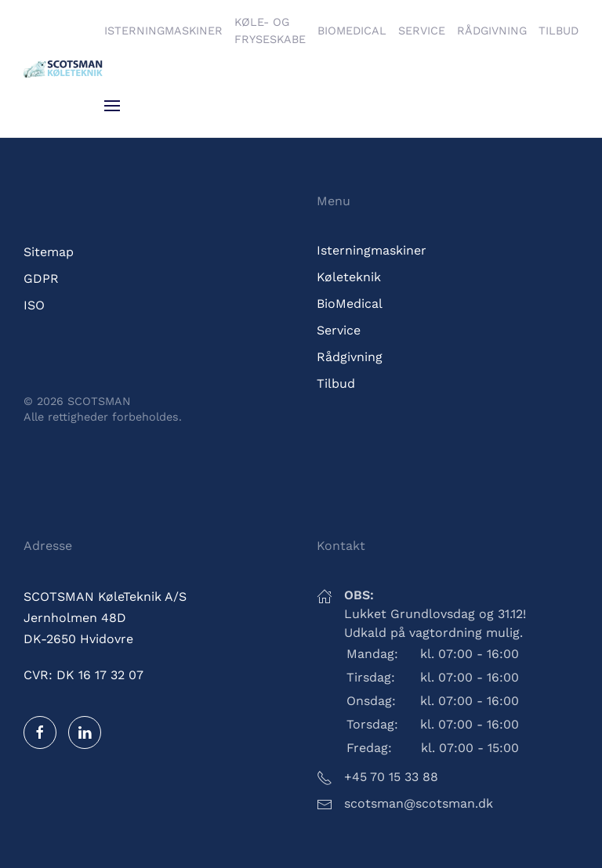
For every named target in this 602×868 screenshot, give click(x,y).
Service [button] (422, 31)
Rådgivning (492, 31)
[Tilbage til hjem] (64, 69)
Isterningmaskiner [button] (163, 31)
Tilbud (558, 31)
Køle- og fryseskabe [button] (270, 31)
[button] (112, 106)
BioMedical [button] (352, 31)
